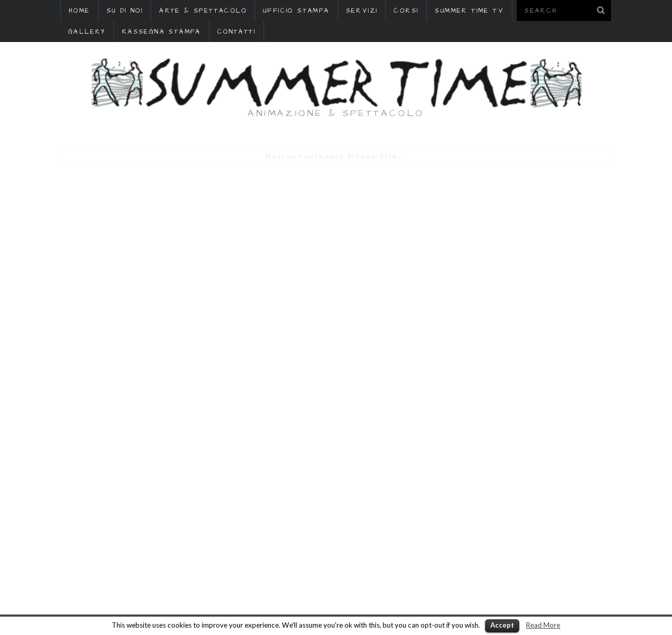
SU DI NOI (125, 11)
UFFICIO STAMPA (296, 11)
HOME (80, 11)
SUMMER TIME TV (469, 11)
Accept (502, 625)
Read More (543, 625)
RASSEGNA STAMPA (161, 32)
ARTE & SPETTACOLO (203, 11)
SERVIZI (362, 11)
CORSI (406, 11)
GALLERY (87, 32)
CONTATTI (237, 32)
